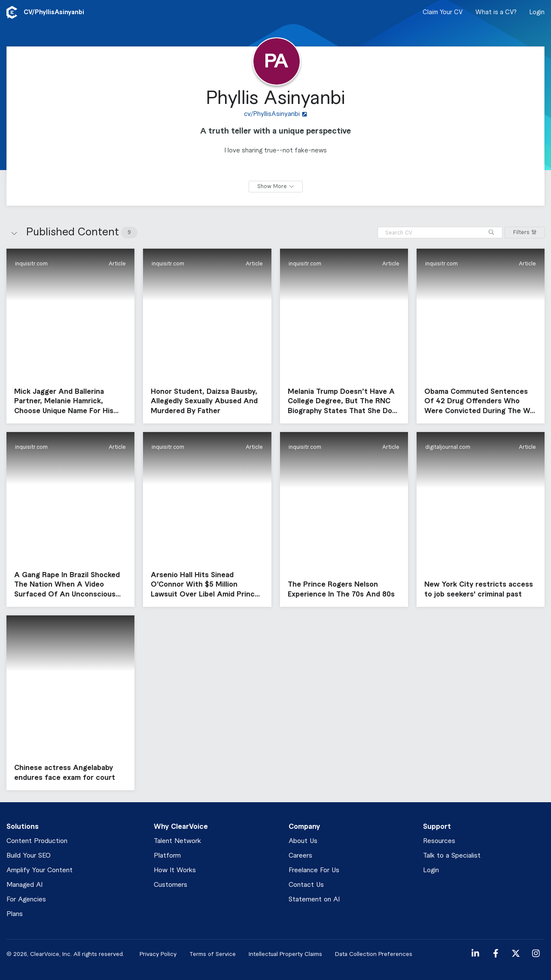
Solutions (23, 827)
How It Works (175, 870)
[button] (70, 336)
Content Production (37, 841)
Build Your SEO (29, 856)
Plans (15, 914)
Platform (167, 856)
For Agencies (26, 899)
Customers (170, 885)
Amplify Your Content (40, 870)
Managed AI (24, 885)
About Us (303, 841)
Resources (439, 841)
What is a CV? (496, 12)
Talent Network (177, 841)
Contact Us (306, 885)
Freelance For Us (314, 870)
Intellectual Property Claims (285, 954)
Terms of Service (213, 954)
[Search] (491, 233)
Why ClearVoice (181, 827)
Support (437, 827)
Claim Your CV (443, 12)
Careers (300, 856)
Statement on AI (314, 899)
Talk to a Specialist (452, 856)
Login (537, 12)
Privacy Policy (158, 954)
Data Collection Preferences (374, 954)
